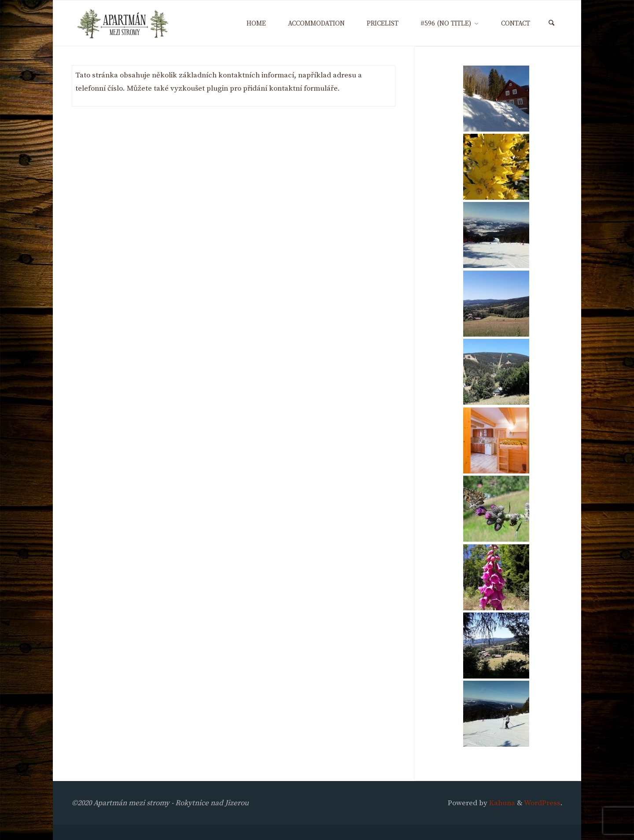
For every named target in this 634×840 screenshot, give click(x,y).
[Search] (552, 24)
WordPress (542, 803)
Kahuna (501, 803)
